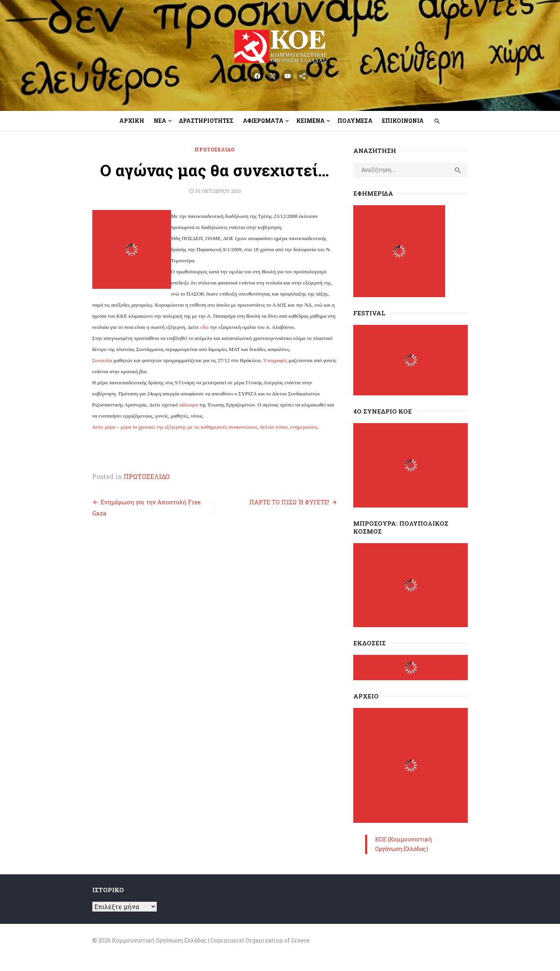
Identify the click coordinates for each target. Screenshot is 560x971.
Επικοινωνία (403, 121)
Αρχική (132, 121)
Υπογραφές (269, 360)
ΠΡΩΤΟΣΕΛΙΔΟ (213, 149)
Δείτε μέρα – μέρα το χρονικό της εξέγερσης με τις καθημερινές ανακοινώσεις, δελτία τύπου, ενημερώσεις (199, 427)
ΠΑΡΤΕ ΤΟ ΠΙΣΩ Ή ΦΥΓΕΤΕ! (291, 502)
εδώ (256, 316)
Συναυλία (96, 360)
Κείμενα (310, 121)
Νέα (160, 121)
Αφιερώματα (263, 121)
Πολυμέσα (355, 121)
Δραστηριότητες (206, 121)
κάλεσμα (150, 405)
